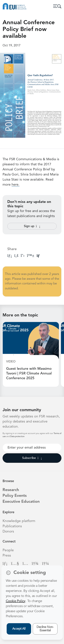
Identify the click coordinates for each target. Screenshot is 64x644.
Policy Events (15, 496)
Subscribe (32, 458)
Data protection (17, 437)
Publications (12, 526)
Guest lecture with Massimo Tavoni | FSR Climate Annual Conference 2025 (29, 374)
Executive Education (21, 502)
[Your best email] (32, 448)
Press (7, 556)
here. (16, 185)
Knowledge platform (19, 521)
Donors (8, 532)
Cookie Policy (16, 601)
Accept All (19, 629)
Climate (12, 329)
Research (11, 490)
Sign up (32, 226)
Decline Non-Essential (45, 629)
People (8, 550)
